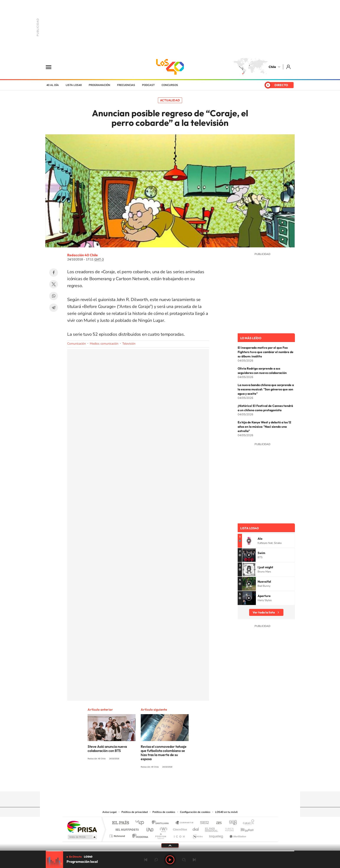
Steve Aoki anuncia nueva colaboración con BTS (107, 749)
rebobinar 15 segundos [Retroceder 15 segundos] (156, 860)
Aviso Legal (110, 812)
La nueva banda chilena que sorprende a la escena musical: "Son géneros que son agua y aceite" (266, 389)
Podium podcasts (160, 835)
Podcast (148, 85)
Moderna (139, 835)
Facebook (54, 273)
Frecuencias (126, 85)
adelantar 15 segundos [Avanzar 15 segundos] (184, 860)
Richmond (118, 835)
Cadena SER (203, 823)
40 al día (53, 85)
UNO (150, 828)
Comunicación (77, 344)
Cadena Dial (196, 828)
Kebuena (243, 828)
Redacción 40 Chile (83, 255)
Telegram (54, 308)
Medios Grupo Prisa (82, 837)
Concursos (170, 85)
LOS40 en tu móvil (226, 812)
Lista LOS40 (74, 85)
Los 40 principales (141, 823)
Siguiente (194, 860)
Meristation (237, 835)
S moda (197, 835)
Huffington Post (126, 828)
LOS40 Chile (170, 67)
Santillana (162, 823)
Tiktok (144, 783)
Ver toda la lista (264, 612)
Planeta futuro (228, 828)
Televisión (129, 344)
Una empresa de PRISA (82, 826)
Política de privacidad (135, 812)
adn (231, 823)
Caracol (247, 823)
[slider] (170, 851)
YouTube (161, 783)
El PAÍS (120, 823)
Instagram (153, 783)
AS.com (217, 823)
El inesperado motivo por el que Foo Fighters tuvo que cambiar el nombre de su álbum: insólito (266, 352)
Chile (272, 67)
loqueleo (216, 835)
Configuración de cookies (195, 812)
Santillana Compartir (185, 823)
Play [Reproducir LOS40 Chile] (170, 860)
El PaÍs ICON (179, 835)
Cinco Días (179, 828)
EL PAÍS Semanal (212, 828)
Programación (99, 85)
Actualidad (170, 100)
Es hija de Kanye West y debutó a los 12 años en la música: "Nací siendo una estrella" (264, 427)
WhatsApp (54, 296)
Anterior (146, 860)
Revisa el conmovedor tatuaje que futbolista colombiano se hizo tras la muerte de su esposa (164, 753)
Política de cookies (164, 812)
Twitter (54, 284)
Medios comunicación (104, 344)
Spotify (187, 783)
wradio (163, 828)
